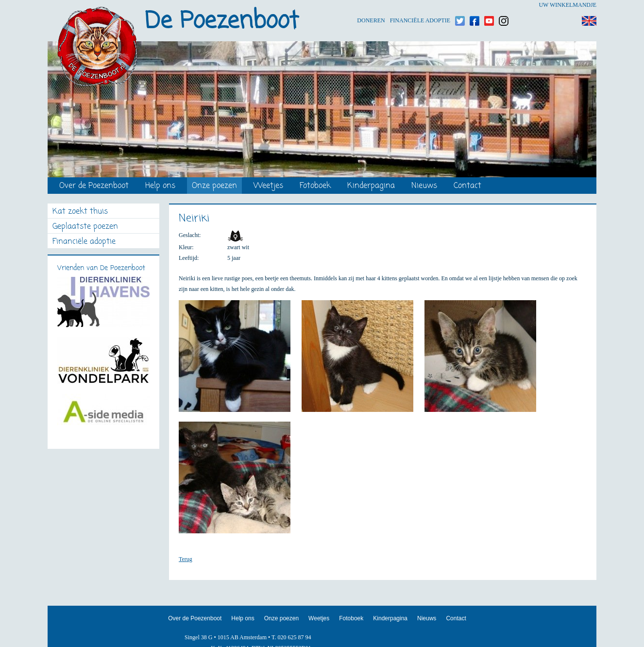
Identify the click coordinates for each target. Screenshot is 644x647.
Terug (186, 559)
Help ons (160, 186)
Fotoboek (315, 186)
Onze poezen (214, 186)
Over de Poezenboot (94, 186)
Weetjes (268, 186)
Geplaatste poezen (85, 227)
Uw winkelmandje (568, 5)
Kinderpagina (371, 186)
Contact (467, 186)
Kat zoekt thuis (80, 212)
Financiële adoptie (420, 5)
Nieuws (424, 186)
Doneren (371, 5)
